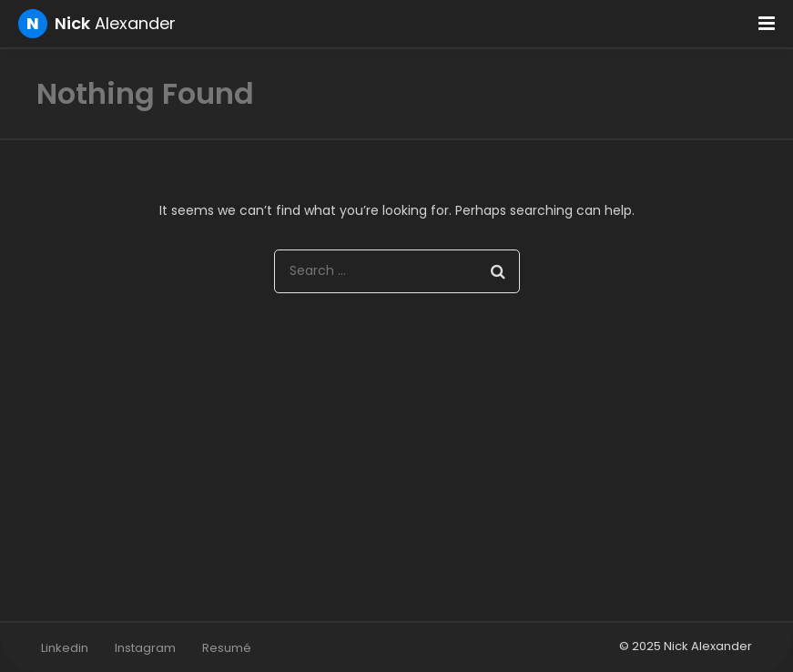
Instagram (145, 648)
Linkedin (65, 648)
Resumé (227, 648)
